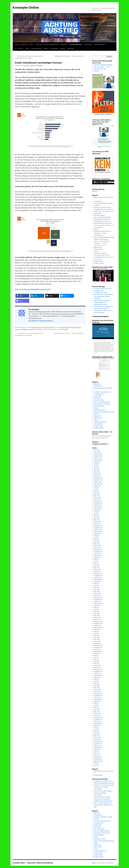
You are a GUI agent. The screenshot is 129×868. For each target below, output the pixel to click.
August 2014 (97, 725)
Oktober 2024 (97, 482)
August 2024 (97, 486)
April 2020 (97, 590)
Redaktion (40, 65)
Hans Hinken (97, 213)
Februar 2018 (97, 641)
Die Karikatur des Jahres (100, 293)
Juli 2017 (96, 655)
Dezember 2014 (98, 717)
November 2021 (98, 552)
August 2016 (97, 677)
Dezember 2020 (98, 574)
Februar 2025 (97, 474)
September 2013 (98, 747)
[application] (103, 182)
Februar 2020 (97, 594)
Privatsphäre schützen (100, 231)
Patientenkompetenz (99, 223)
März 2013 (97, 753)
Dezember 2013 (98, 741)
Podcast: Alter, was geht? (103, 114)
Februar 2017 (97, 665)
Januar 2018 (97, 643)
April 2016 (97, 685)
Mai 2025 (96, 468)
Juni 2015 (96, 705)
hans (95, 803)
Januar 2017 (97, 667)
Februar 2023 (97, 522)
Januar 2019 (97, 619)
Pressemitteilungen (76, 44)
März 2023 (97, 520)
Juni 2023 (96, 514)
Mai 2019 (96, 612)
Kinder (79, 327)
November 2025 (98, 456)
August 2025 (97, 462)
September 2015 (98, 699)
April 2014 (97, 733)
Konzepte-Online (26, 7)
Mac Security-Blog (99, 215)
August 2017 (97, 653)
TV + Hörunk (19, 49)
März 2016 (97, 687)
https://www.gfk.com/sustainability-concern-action (33, 289)
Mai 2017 (96, 659)
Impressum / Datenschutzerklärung (47, 44)
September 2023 (98, 508)
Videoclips (70, 49)
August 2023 (97, 510)
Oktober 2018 (97, 625)
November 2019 (98, 600)
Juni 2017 (96, 657)
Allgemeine (64, 44)
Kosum (17, 329)
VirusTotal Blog (98, 257)
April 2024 (97, 494)
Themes (96, 251)
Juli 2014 (96, 727)
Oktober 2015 (97, 697)
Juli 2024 (96, 488)
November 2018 (98, 623)
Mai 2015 (96, 707)
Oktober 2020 (97, 578)
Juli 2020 (96, 584)
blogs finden (97, 197)
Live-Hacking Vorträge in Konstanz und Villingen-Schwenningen (104, 787)
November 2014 (98, 719)
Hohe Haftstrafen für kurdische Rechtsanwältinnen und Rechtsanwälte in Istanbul (102, 302)
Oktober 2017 (97, 649)
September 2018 (98, 627)
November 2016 (98, 671)
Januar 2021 (97, 572)
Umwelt (31, 329)
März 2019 (97, 615)
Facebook (97, 205)
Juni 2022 (96, 538)
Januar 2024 (97, 500)
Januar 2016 (97, 691)
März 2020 (97, 592)
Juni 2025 (96, 466)
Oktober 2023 (97, 506)
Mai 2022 (96, 540)
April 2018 (97, 637)
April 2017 (97, 661)
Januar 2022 (97, 548)
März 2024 (97, 496)
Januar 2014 (97, 739)
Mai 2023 (96, 516)
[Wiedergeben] (95, 182)
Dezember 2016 (98, 669)
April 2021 (97, 566)
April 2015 (97, 709)
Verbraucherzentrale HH (100, 253)
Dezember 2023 (98, 502)
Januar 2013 (97, 755)
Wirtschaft (46, 327)
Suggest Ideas (97, 247)
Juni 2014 (96, 729)
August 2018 (97, 629)
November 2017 (98, 647)
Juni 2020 (96, 586)
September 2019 (98, 604)
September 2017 (98, 651)
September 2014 (98, 723)
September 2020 (98, 580)
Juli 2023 (96, 512)
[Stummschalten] (108, 182)
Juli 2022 (96, 536)
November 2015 (98, 695)
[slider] (101, 182)
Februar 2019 (97, 617)
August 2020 (97, 582)
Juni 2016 (96, 681)
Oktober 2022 (97, 530)
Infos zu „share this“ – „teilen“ (24, 44)
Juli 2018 (96, 631)
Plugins (96, 229)
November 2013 (98, 743)
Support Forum (98, 249)
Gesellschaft (88, 44)
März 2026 (97, 450)
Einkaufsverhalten (65, 327)
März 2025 (97, 472)
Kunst (27, 49)
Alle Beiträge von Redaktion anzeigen (41, 321)
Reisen (46, 49)
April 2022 (97, 542)
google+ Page (97, 211)
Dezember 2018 (98, 621)
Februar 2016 (97, 689)
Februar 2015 (97, 713)
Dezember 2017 (98, 645)
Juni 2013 (96, 751)
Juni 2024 (96, 490)
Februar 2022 (97, 546)
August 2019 (97, 606)
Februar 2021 (97, 570)
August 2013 (97, 749)
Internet (62, 49)
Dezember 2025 (98, 454)
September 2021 (98, 556)
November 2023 (98, 504)
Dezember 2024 (98, 478)
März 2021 (97, 568)
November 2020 (98, 576)
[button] (22, 296)
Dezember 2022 (98, 526)
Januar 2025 (97, 476)
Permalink (65, 329)
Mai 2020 (96, 588)
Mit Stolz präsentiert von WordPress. (104, 863)
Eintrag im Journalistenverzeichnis (103, 203)
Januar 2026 (97, 452)
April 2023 (97, 518)
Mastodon (95, 191)
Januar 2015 (97, 715)
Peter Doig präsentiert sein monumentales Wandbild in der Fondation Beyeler (103, 799)
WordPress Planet (98, 263)
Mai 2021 (96, 564)
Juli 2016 (96, 679)
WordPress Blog (98, 261)
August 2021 (97, 558)
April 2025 (97, 470)
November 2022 (98, 528)
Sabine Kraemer (98, 797)
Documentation (98, 201)
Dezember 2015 (98, 693)
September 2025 (98, 460)
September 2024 (98, 484)
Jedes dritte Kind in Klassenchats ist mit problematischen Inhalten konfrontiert (103, 296)
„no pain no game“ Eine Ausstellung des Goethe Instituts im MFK (103, 805)
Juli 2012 (96, 763)
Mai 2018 (96, 635)
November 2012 (98, 759)
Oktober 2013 (97, 745)
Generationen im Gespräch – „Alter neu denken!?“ (70, 56)
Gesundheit (54, 49)
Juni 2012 (96, 765)
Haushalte (74, 327)
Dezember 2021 (98, 550)
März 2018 (97, 639)
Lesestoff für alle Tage (100, 69)
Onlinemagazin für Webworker (102, 219)
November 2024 (98, 480)
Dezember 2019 (98, 598)
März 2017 (97, 663)
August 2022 (97, 534)
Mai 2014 (96, 731)
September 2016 (98, 675)
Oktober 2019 (97, 602)
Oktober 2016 (97, 673)
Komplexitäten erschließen (107, 783)
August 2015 (97, 701)
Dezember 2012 (98, 757)
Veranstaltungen (36, 49)
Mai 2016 (96, 683)
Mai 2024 (96, 492)
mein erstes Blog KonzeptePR (102, 217)
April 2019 (97, 613)
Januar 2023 (97, 524)
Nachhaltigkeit (24, 329)
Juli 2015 (96, 703)
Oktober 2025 (97, 458)
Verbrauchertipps (100, 44)
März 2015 (97, 711)
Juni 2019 (96, 610)
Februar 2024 (97, 498)
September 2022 (98, 532)
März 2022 (97, 544)
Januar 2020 (97, 596)
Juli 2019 (96, 608)
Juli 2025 (96, 464)
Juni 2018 (96, 633)
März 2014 (97, 735)
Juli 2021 (96, 560)
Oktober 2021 (97, 554)
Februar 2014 (97, 737)
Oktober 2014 (97, 721)
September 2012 (98, 761)
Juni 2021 (96, 562)
